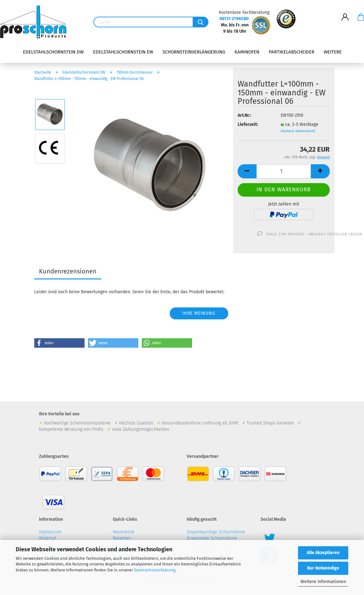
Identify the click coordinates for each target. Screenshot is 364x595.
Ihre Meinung (199, 313)
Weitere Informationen (323, 582)
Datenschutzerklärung (155, 570)
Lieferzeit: (248, 124)
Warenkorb (124, 532)
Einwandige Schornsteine (212, 538)
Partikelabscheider (292, 52)
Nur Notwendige (323, 568)
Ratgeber (122, 538)
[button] (59, 343)
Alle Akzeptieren (323, 553)
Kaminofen (247, 52)
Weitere (333, 52)
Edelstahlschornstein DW (53, 52)
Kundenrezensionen (68, 271)
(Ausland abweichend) (298, 131)
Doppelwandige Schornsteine (216, 532)
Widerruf (47, 538)
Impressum (50, 532)
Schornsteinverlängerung (194, 52)
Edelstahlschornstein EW (123, 52)
